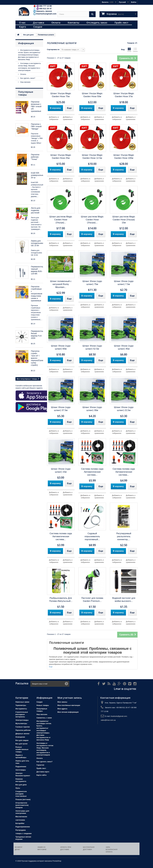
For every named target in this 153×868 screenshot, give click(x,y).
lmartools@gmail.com (45, 14)
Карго (23, 27)
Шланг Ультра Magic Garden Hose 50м (92, 95)
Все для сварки (22, 740)
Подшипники (21, 767)
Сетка (129, 50)
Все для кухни (21, 744)
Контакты (73, 23)
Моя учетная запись (70, 698)
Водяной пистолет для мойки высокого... (124, 600)
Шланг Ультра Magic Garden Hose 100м (124, 157)
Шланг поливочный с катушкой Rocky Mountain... (61, 284)
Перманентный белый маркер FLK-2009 (38, 335)
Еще (51, 667)
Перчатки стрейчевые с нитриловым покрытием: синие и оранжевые (37, 294)
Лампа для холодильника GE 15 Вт (37, 243)
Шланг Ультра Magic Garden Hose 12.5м (92, 157)
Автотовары (21, 770)
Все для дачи (21, 785)
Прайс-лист (121, 23)
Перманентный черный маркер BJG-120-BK (38, 270)
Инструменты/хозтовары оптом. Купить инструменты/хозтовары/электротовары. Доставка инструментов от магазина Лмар (29, 55)
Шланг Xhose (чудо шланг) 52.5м (92, 347)
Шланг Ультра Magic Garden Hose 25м (61, 157)
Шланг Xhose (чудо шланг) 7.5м (124, 283)
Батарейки (20, 823)
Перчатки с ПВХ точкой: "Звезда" (36, 126)
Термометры (21, 705)
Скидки (38, 27)
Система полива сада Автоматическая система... (92, 472)
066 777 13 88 (42, 6)
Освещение (20, 737)
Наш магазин (25, 82)
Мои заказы (62, 702)
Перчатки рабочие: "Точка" (35, 157)
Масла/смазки (21, 817)
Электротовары (22, 720)
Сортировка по (53, 49)
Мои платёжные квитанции (69, 705)
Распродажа (21, 830)
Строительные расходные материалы (22, 714)
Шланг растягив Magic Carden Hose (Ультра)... (61, 220)
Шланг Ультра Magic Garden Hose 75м (61, 95)
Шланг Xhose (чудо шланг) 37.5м (61, 409)
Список (135, 50)
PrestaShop (57, 861)
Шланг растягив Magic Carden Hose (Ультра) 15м (124, 220)
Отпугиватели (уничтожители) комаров (22, 805)
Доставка (39, 23)
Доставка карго (43, 772)
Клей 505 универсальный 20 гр (38, 175)
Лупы (18, 788)
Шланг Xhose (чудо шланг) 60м (61, 347)
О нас (22, 23)
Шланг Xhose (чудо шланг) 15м (61, 470)
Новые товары (43, 705)
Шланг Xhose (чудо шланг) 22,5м (124, 409)
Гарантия (40, 765)
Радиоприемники (23, 827)
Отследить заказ (97, 23)
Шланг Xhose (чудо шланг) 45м (124, 347)
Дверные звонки (22, 734)
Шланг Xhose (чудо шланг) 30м (92, 409)
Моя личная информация (68, 712)
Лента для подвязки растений (36, 210)
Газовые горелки (23, 727)
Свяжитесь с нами (44, 718)
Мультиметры (21, 723)
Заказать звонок (42, 11)
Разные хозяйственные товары (22, 749)
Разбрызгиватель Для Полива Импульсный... (61, 600)
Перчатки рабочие (23, 730)
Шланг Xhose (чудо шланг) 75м (92, 283)
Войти (134, 2)
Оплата (56, 23)
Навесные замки (22, 702)
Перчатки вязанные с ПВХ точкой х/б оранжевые (36, 106)
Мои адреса (62, 709)
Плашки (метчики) (23, 799)
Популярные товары (26, 93)
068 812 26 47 (42, 8)
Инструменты (21, 709)
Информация (26, 43)
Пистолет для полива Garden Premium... (92, 600)
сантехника (20, 820)
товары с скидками (24, 833)
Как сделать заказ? (27, 78)
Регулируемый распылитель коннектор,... (124, 536)
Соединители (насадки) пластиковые (21, 794)
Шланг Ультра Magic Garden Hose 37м (124, 95)
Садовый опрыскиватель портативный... (92, 536)
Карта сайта (41, 775)
